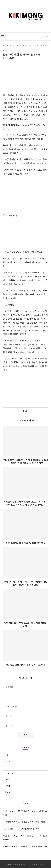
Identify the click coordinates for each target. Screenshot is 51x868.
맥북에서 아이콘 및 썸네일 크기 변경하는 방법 (24, 822)
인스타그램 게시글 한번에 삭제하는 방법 (21, 829)
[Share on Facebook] (24, 411)
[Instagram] (44, 36)
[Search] (48, 36)
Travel (8, 792)
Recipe (8, 780)
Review (8, 786)
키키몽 (12, 58)
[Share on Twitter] (26, 411)
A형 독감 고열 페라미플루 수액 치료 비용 (25, 665)
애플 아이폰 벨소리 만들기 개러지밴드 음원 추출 (25, 846)
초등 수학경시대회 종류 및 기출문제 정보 (25, 543)
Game (8, 761)
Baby (12, 46)
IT (6, 767)
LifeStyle (9, 774)
